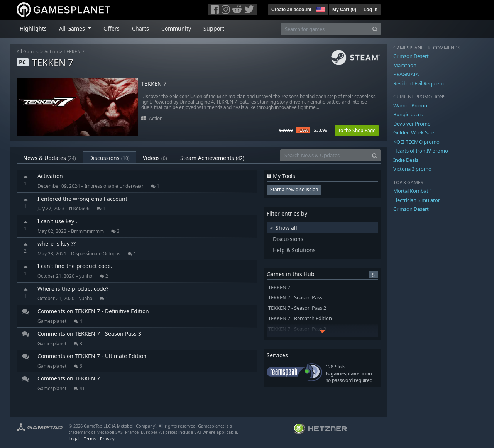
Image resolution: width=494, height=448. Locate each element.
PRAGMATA (406, 74)
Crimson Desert (411, 56)
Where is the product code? (73, 289)
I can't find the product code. (75, 266)
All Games (28, 52)
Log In (370, 10)
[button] (320, 8)
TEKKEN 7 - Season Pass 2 (297, 308)
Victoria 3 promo (412, 169)
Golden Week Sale (414, 132)
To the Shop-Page (357, 130)
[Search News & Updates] (325, 155)
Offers (112, 28)
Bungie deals (408, 114)
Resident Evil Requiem (419, 83)
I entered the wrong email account (82, 199)
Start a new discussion (294, 189)
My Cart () (344, 10)
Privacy (107, 439)
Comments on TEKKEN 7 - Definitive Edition (93, 311)
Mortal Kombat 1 (413, 191)
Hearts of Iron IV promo (421, 151)
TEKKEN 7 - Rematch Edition (300, 318)
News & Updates (50, 158)
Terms (90, 439)
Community (176, 28)
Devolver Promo (412, 124)
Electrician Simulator (417, 200)
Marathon (405, 65)
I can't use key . (57, 221)
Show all (286, 228)
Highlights (33, 28)
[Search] (375, 29)
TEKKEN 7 (74, 52)
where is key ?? (57, 244)
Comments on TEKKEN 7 (69, 378)
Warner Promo (410, 105)
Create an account (291, 10)
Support (214, 28)
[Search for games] (325, 29)
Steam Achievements (212, 158)
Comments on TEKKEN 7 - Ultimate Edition (92, 356)
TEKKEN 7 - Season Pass (295, 298)
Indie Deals (406, 160)
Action (51, 52)
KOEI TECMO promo (416, 142)
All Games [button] (73, 28)
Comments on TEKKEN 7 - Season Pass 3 (89, 333)
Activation (50, 176)
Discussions (109, 158)
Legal (74, 439)
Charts (140, 28)
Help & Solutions (294, 250)
